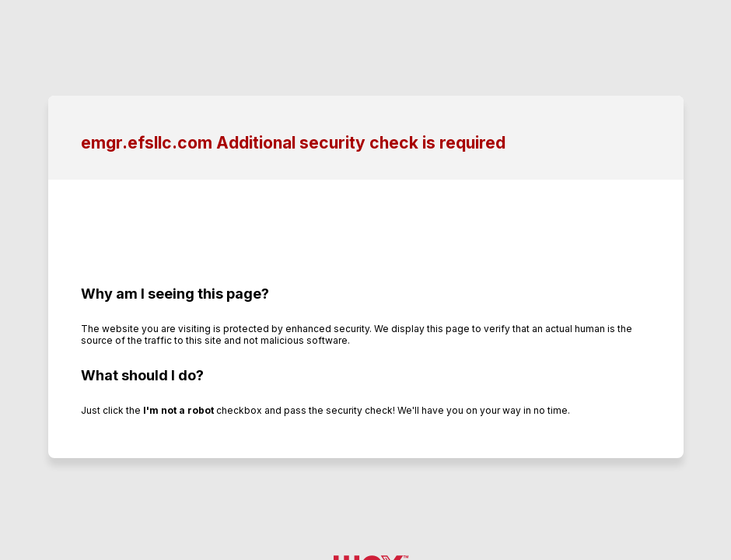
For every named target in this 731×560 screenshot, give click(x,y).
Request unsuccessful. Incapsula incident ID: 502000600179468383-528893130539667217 (365, 280)
